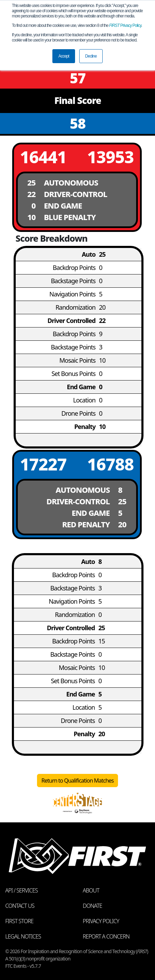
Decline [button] (91, 56)
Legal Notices (23, 936)
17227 (43, 464)
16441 (43, 157)
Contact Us (20, 906)
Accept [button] (64, 56)
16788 (110, 464)
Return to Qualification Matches (78, 781)
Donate (92, 906)
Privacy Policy (125, 25)
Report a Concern (106, 936)
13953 (110, 157)
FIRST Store (19, 921)
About (91, 890)
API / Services (21, 890)
